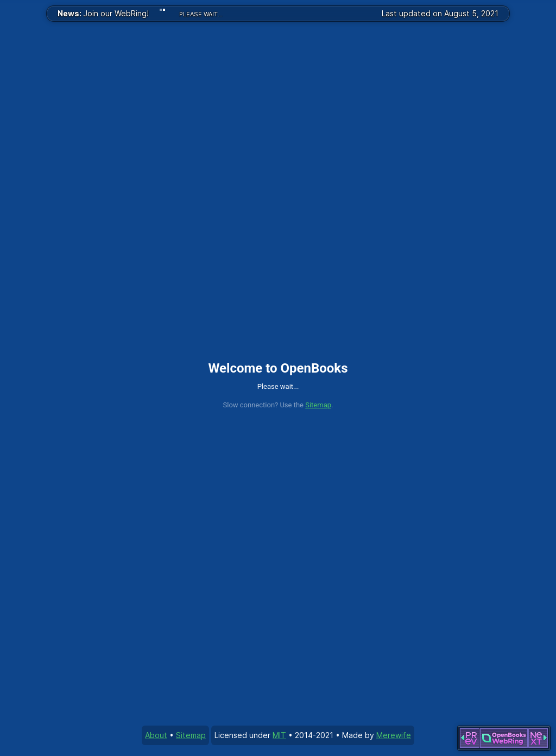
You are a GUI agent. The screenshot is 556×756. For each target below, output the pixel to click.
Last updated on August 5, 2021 (440, 13)
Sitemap (318, 405)
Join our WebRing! (103, 13)
